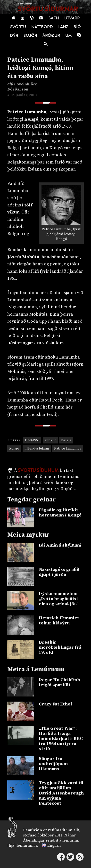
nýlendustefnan (37, 449)
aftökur (50, 440)
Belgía (66, 440)
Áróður (51, 36)
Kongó (14, 449)
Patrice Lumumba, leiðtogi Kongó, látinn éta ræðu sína (40, 68)
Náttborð (42, 27)
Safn (54, 18)
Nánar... (71, 835)
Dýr (14, 36)
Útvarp (72, 18)
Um (69, 36)
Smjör (30, 36)
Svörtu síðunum (38, 470)
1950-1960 (32, 440)
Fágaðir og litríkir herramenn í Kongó (60, 513)
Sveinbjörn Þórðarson (22, 87)
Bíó (77, 27)
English (54, 845)
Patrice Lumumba (68, 449)
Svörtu (18, 27)
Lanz (63, 27)
